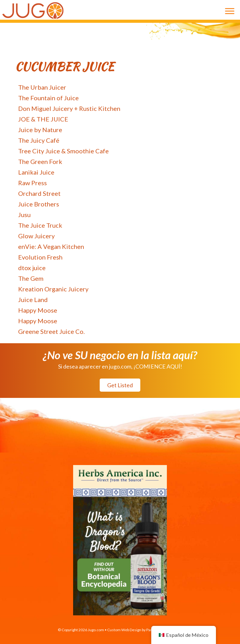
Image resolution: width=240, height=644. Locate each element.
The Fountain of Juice (48, 98)
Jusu (24, 215)
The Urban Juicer (42, 87)
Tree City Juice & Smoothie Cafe (63, 151)
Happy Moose (38, 310)
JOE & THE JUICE (43, 119)
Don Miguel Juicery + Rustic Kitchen (69, 108)
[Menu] (230, 11)
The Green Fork (40, 161)
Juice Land (33, 300)
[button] (120, 385)
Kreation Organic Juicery (53, 289)
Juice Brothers (39, 204)
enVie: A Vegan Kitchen (51, 246)
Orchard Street (39, 193)
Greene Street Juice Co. (51, 331)
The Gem (31, 278)
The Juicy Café (39, 140)
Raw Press (32, 183)
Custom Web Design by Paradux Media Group (145, 630)
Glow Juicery (36, 236)
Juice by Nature (40, 130)
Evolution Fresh (40, 257)
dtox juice (32, 268)
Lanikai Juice (36, 172)
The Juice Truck (40, 225)
